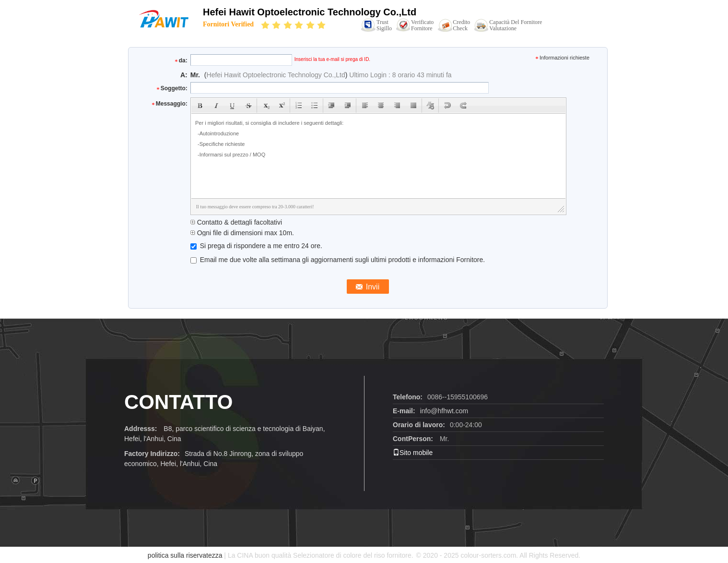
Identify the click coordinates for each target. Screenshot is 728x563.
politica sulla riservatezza (185, 555)
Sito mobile (413, 453)
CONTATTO (178, 402)
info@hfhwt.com (444, 411)
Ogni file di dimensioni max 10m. (242, 233)
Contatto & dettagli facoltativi (236, 222)
